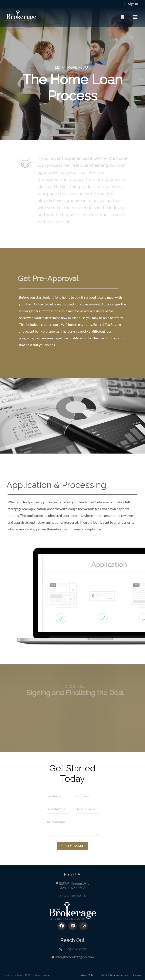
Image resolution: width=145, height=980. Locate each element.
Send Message (72, 846)
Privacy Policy (87, 975)
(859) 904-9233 (122, 17)
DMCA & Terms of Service (114, 975)
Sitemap (137, 975)
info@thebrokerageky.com (75, 957)
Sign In (130, 4)
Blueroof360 (24, 975)
